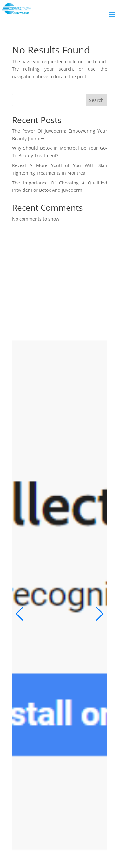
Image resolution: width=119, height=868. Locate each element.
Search (96, 100)
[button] (20, 614)
